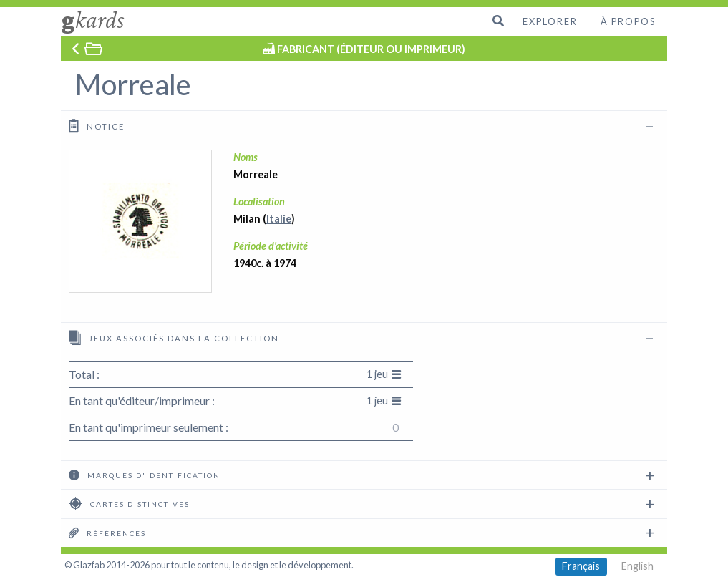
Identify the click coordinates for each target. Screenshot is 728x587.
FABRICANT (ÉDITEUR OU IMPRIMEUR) (371, 49)
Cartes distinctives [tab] (129, 503)
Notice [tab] (97, 126)
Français (581, 566)
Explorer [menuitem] (550, 21)
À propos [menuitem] (628, 21)
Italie (279, 219)
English (637, 566)
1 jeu (384, 374)
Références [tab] (107, 533)
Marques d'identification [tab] (145, 475)
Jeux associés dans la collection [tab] (174, 338)
